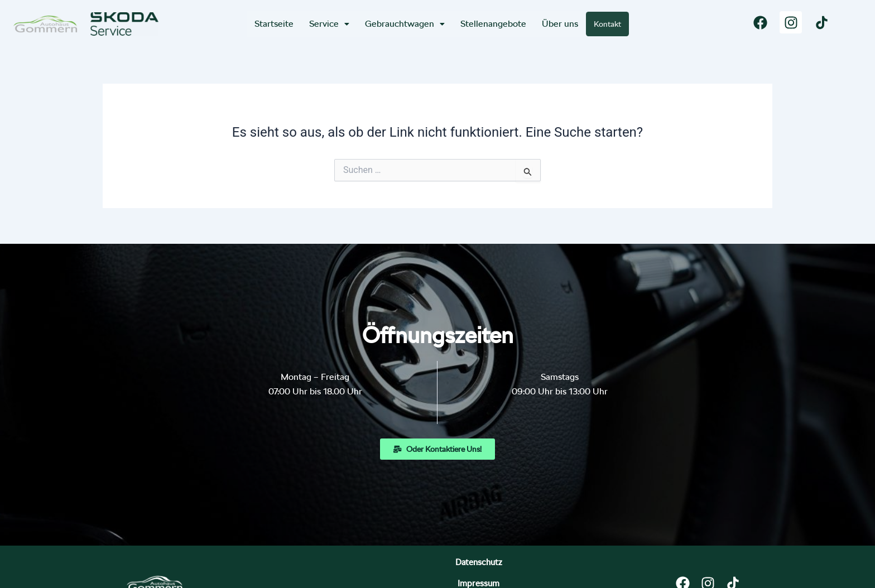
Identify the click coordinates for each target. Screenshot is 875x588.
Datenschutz (354, 567)
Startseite (273, 24)
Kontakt (608, 24)
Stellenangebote (492, 24)
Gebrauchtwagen (404, 24)
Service (328, 24)
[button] (328, 24)
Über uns (559, 24)
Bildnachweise (517, 567)
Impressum (434, 567)
